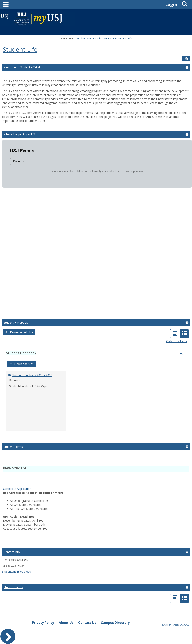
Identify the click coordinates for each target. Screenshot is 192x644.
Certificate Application (17, 489)
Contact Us (87, 623)
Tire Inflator (50, 484)
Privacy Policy (43, 623)
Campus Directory (115, 623)
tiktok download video (72, 476)
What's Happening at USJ (20, 134)
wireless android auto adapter (22, 484)
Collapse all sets (177, 341)
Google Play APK (58, 480)
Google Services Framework (161, 476)
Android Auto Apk (98, 476)
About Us (66, 623)
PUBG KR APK (79, 480)
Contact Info (12, 552)
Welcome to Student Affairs (119, 39)
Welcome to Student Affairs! (22, 67)
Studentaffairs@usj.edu (16, 572)
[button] (19, 332)
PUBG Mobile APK (139, 480)
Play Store (24, 480)
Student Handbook (16, 323)
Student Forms (13, 447)
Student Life (95, 39)
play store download (16, 476)
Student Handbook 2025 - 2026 (32, 375)
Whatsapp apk (118, 480)
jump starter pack (163, 480)
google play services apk (126, 476)
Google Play (39, 480)
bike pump (182, 480)
